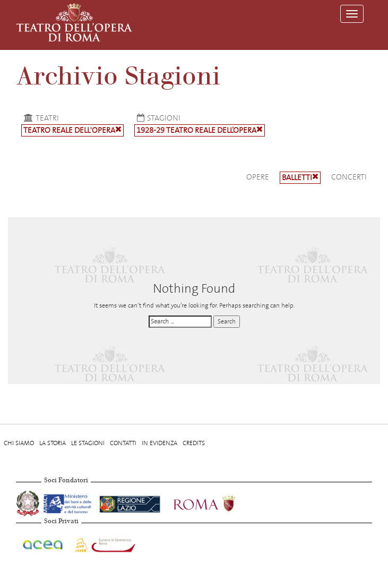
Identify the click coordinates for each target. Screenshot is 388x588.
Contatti (123, 443)
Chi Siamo (19, 443)
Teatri (40, 118)
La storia (53, 443)
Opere (258, 177)
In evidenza (159, 443)
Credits (194, 443)
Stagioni (157, 118)
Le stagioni (88, 443)
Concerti (349, 177)
